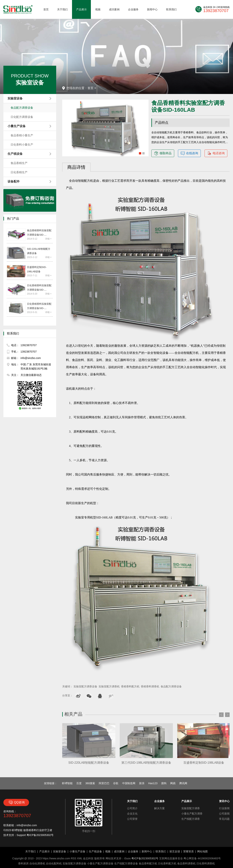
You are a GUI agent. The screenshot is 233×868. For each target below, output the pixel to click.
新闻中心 (152, 9)
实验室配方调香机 (109, 686)
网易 (173, 783)
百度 (79, 783)
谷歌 (116, 783)
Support (21, 835)
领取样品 (163, 153)
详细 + (48, 239)
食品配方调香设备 (22, 108)
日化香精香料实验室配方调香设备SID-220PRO (39, 290)
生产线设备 (95, 851)
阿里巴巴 (104, 783)
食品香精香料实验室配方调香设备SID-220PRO (39, 235)
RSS (74, 858)
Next (227, 715)
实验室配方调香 (191, 808)
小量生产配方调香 (192, 814)
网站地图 (202, 851)
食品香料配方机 (148, 863)
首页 (46, 9)
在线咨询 (189, 153)
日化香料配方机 (167, 863)
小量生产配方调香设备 (100, 863)
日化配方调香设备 (22, 117)
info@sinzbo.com (27, 825)
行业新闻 (224, 808)
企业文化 (132, 814)
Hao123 (153, 783)
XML (80, 858)
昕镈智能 (67, 783)
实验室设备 (60, 851)
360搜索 (90, 783)
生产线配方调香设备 (126, 863)
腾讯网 (183, 783)
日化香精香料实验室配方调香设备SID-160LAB (39, 308)
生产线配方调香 (191, 819)
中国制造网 (129, 783)
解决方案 (159, 808)
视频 (98, 9)
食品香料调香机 (186, 863)
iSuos (127, 858)
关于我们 (62, 9)
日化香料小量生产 (22, 145)
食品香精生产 (19, 163)
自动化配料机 (54, 863)
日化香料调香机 (206, 863)
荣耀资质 (189, 851)
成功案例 (114, 9)
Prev (221, 715)
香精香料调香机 (150, 686)
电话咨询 (216, 153)
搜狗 (164, 783)
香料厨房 (23, 863)
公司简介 (132, 808)
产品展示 (81, 9)
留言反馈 (175, 851)
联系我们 (171, 9)
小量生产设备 (77, 851)
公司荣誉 (132, 819)
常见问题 (224, 819)
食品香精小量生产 (22, 135)
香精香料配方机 (130, 686)
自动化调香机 (37, 863)
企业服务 (133, 9)
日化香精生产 (19, 172)
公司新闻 (224, 814)
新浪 (142, 783)
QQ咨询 (16, 802)
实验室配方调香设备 (85, 686)
